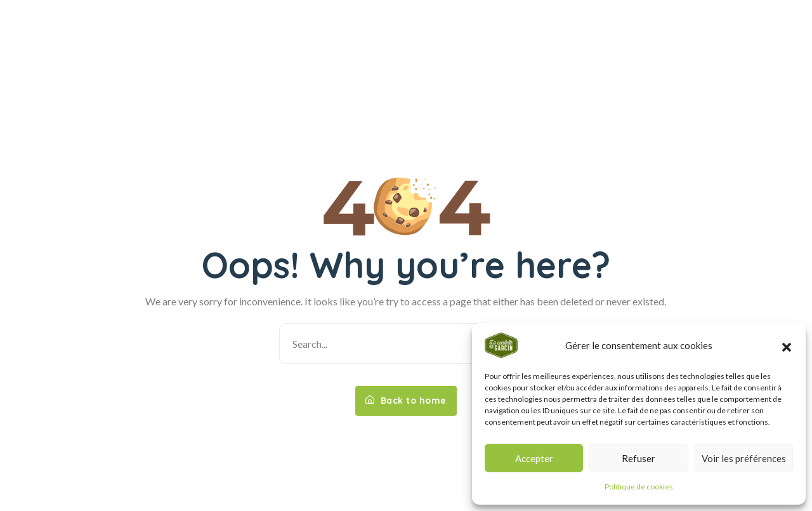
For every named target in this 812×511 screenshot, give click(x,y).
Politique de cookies (639, 487)
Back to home (406, 401)
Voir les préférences (744, 458)
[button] (787, 345)
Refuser (638, 458)
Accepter (534, 458)
